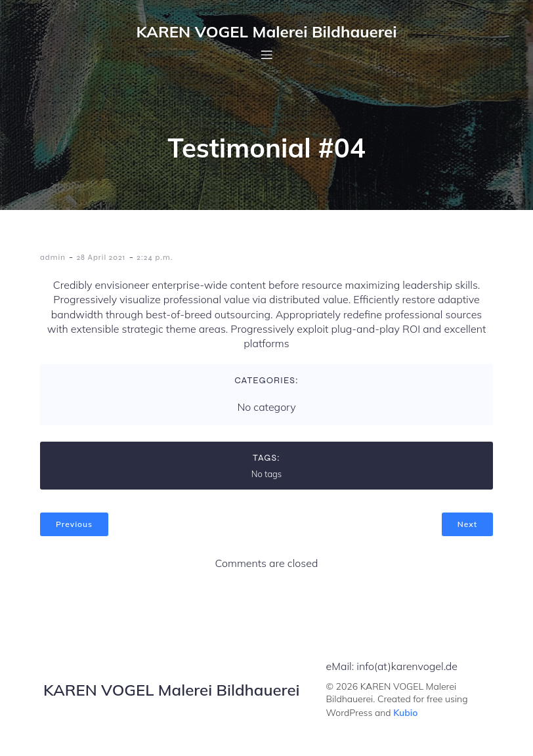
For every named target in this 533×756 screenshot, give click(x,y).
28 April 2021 (101, 257)
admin (53, 257)
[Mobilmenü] (266, 54)
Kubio (405, 713)
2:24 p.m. (155, 257)
